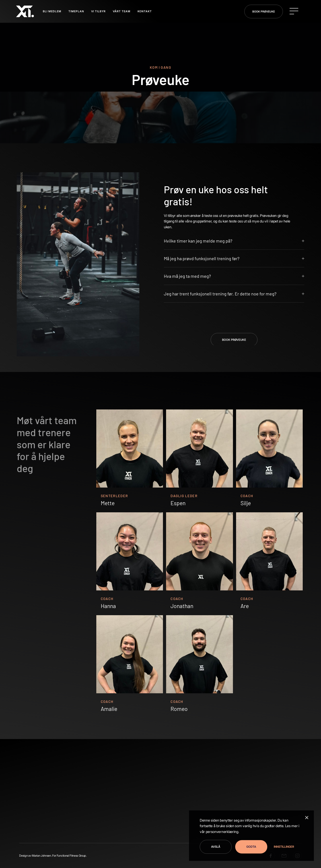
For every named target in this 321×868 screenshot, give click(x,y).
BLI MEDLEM (52, 11)
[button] (282, 847)
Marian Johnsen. (42, 856)
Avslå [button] (216, 847)
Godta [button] (251, 847)
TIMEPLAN (76, 11)
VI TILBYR (98, 11)
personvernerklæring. (222, 832)
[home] (25, 11)
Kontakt (145, 11)
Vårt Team (122, 11)
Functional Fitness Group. (72, 856)
